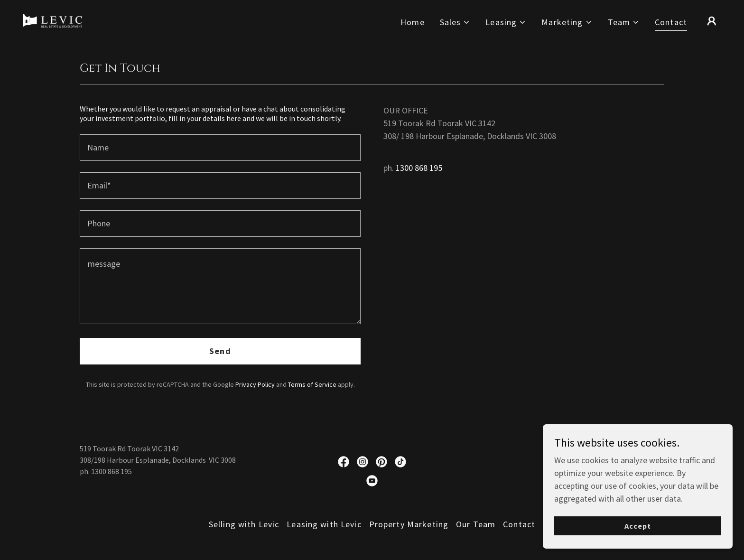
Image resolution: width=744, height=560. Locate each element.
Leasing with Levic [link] (324, 524)
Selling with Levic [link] (244, 524)
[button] (455, 22)
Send (220, 351)
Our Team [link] (476, 524)
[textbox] (220, 148)
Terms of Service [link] (312, 384)
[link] (53, 20)
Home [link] (413, 22)
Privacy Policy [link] (255, 384)
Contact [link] (671, 22)
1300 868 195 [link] (419, 168)
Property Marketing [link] (409, 524)
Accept (638, 545)
